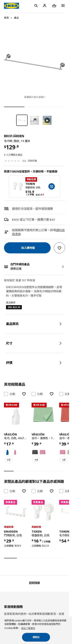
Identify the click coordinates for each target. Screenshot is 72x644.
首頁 (6, 18)
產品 (16, 18)
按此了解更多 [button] (28, 628)
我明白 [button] (36, 637)
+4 (8, 460)
